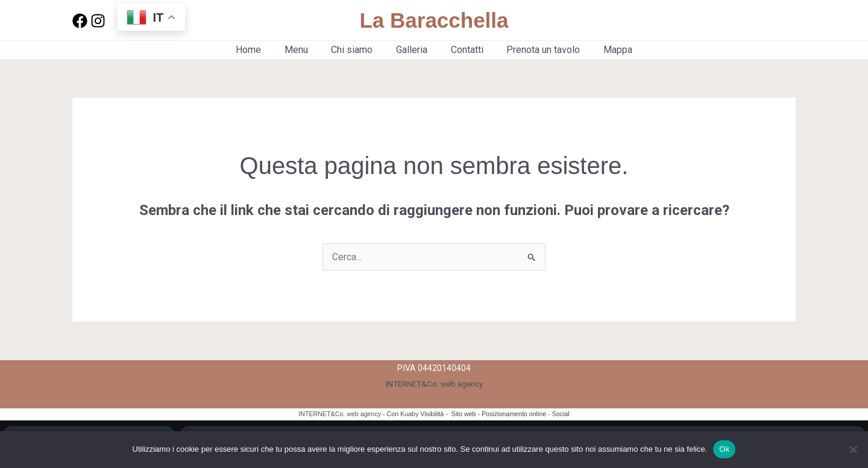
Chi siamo (356, 50)
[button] (756, 20)
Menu (304, 50)
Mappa (606, 50)
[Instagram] (98, 21)
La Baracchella (434, 20)
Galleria (412, 50)
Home (260, 50)
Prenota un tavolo (535, 50)
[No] (853, 449)
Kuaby (409, 414)
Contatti (463, 50)
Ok (724, 449)
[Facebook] (80, 21)
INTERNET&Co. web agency (434, 384)
